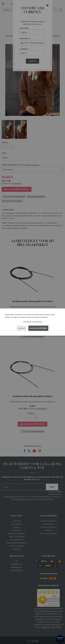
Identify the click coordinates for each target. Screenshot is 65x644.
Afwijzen (22, 328)
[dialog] (32, 322)
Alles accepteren (38, 328)
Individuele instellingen (32, 321)
